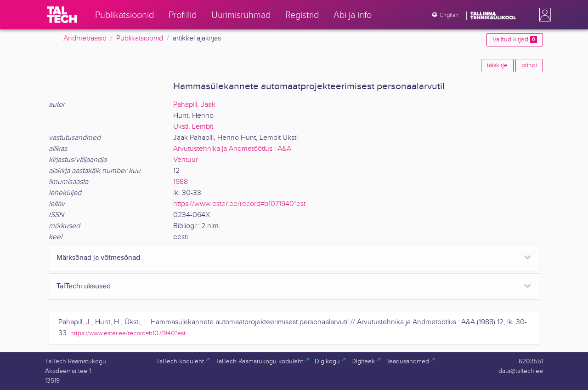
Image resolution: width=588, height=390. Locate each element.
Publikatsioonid (140, 38)
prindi (529, 65)
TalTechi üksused (84, 286)
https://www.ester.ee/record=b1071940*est (239, 204)
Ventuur (186, 160)
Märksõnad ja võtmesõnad (98, 258)
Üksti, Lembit (193, 127)
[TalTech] (62, 15)
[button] (543, 15)
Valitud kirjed (515, 40)
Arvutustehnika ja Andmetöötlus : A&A (232, 149)
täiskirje (497, 65)
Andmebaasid (85, 38)
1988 (181, 182)
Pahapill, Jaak (194, 105)
